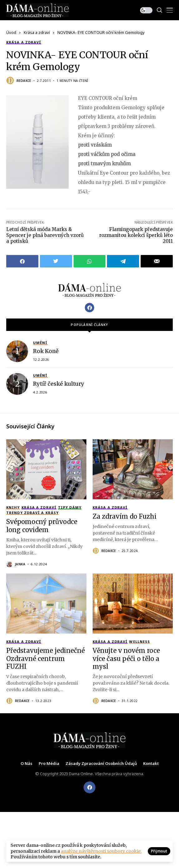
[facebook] (89, 787)
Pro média (49, 764)
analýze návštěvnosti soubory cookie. (101, 851)
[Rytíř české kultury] (17, 384)
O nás (27, 764)
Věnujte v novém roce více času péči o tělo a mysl (126, 658)
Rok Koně (46, 351)
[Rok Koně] (17, 351)
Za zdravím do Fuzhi (125, 516)
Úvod (11, 32)
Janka (20, 564)
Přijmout (159, 851)
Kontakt (151, 764)
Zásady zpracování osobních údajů (101, 764)
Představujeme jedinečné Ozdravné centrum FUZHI (46, 658)
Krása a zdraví (37, 32)
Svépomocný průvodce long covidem (42, 526)
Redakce (24, 81)
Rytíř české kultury (59, 384)
